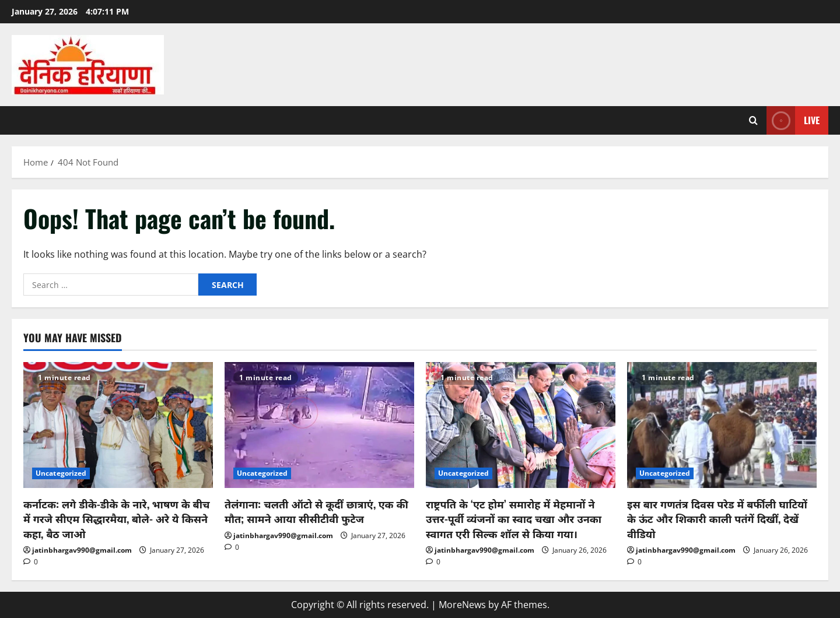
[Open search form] (753, 120)
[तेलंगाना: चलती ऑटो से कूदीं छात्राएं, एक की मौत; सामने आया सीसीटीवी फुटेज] (319, 425)
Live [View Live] (793, 120)
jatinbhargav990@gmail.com (82, 550)
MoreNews (462, 605)
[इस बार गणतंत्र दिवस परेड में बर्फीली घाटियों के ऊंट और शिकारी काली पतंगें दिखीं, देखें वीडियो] (722, 425)
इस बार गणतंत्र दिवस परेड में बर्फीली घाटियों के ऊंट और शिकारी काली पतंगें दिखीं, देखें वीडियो (717, 518)
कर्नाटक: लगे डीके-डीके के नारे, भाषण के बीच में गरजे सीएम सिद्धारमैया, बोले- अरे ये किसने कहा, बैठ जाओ (117, 518)
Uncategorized (61, 473)
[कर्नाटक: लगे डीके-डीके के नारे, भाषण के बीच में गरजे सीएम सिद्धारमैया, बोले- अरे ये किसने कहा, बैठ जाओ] (118, 425)
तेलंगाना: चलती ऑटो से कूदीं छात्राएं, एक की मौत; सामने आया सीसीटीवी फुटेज (316, 511)
